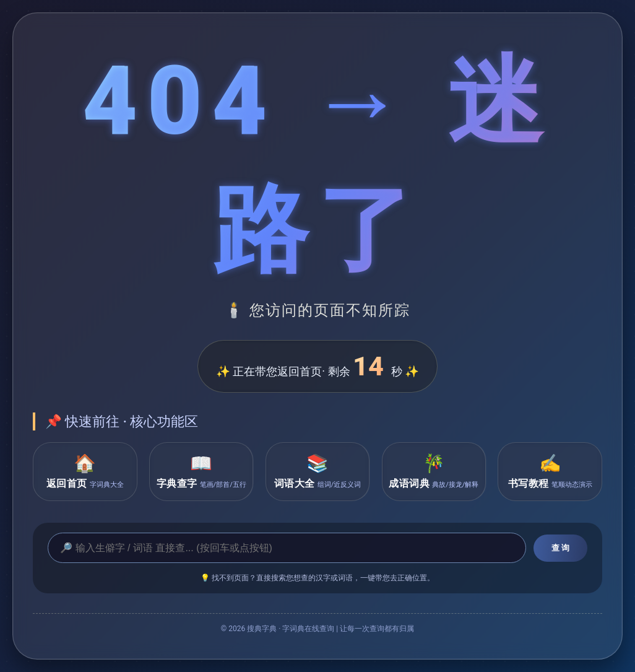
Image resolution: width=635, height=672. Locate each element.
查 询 (561, 548)
